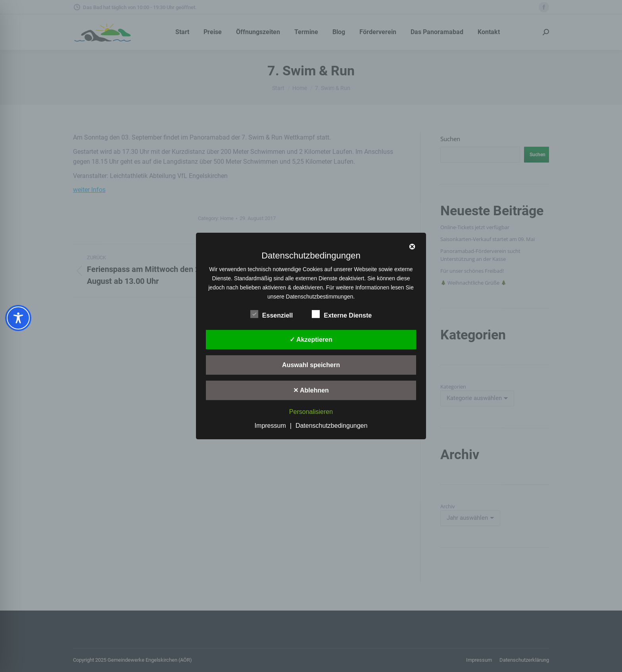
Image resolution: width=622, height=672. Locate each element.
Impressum (270, 426)
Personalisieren (311, 412)
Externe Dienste (342, 314)
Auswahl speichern (311, 365)
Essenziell (272, 314)
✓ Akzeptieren (311, 340)
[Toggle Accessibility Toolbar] (18, 318)
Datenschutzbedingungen (331, 426)
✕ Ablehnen (311, 390)
